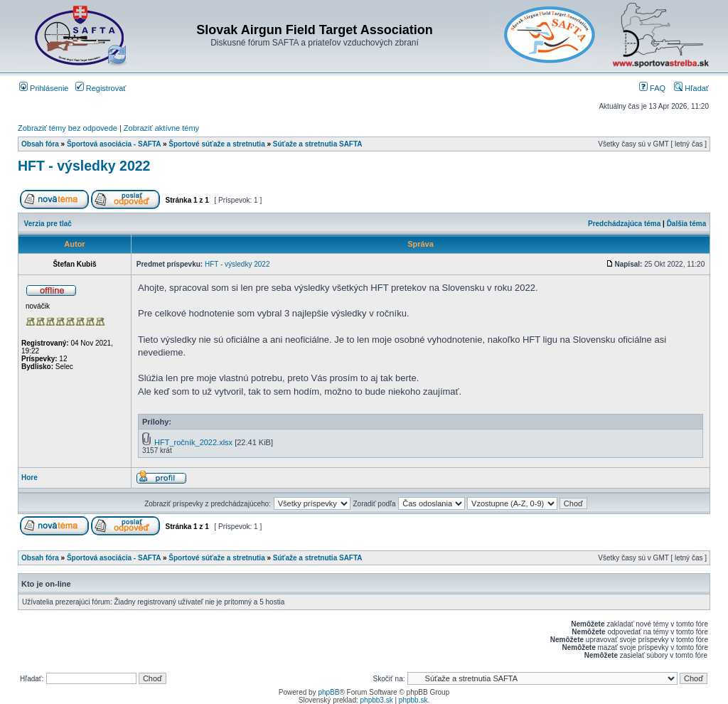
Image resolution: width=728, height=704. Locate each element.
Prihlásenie (44, 88)
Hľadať (691, 88)
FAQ (652, 88)
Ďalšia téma (687, 224)
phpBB (328, 692)
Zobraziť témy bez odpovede (68, 128)
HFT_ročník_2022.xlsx (193, 442)
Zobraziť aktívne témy (161, 128)
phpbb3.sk (377, 700)
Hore (30, 478)
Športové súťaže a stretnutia (216, 144)
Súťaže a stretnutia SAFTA (318, 144)
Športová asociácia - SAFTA (114, 144)
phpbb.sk (413, 700)
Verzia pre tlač (48, 224)
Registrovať (101, 88)
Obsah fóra (40, 144)
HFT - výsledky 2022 (84, 166)
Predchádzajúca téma (624, 224)
